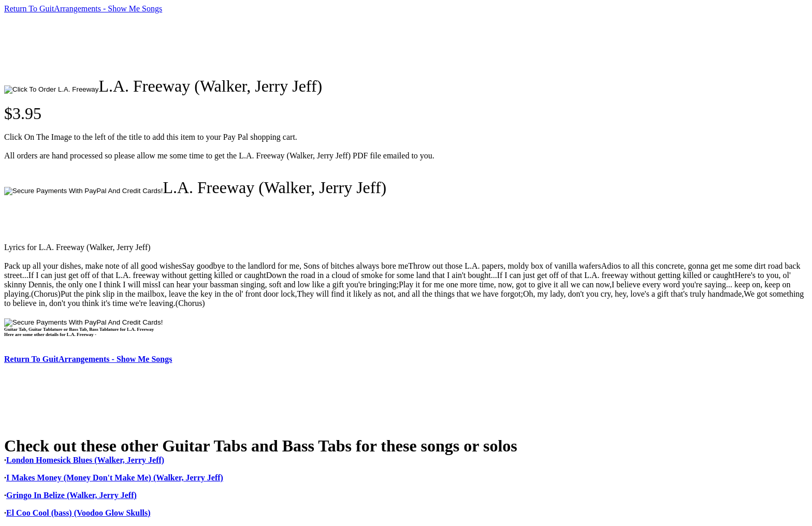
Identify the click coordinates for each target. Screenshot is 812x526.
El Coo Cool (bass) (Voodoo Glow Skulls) (78, 513)
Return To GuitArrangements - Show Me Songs (83, 9)
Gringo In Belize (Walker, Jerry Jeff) (71, 495)
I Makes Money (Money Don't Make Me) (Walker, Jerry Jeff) (115, 478)
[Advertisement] (193, 45)
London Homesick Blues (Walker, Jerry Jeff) (85, 460)
